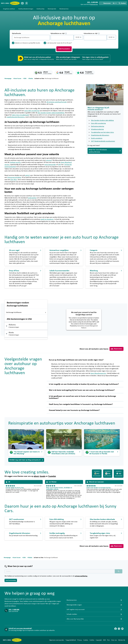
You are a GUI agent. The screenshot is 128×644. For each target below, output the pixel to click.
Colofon (92, 640)
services (49, 160)
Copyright (99, 640)
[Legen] (48, 38)
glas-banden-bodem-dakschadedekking (51, 113)
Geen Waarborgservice (98, 373)
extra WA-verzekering (32, 111)
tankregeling (32, 198)
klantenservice (94, 4)
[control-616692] (62, 38)
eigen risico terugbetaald (20, 115)
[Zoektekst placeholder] (60, 571)
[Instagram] (119, 629)
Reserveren (116, 349)
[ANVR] (22, 3)
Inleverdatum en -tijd (92, 33)
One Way (14, 180)
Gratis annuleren (97, 138)
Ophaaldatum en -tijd (59, 33)
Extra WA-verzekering (98, 123)
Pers (108, 640)
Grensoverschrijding (14, 177)
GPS (59, 165)
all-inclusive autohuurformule (57, 102)
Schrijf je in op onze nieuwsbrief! (20, 628)
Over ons (114, 640)
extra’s (28, 175)
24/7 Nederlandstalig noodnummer (103, 141)
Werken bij (122, 640)
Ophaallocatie (16, 33)
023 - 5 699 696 (14, 610)
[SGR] (26, 3)
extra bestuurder (50, 165)
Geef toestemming (11, 580)
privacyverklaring (81, 576)
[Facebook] (116, 629)
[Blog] (122, 629)
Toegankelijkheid (71, 640)
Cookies (86, 640)
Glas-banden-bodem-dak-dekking (102, 120)
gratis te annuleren (47, 219)
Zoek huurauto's (64, 49)
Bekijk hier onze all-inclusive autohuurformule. (105, 151)
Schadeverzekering (97, 129)
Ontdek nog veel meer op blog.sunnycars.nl (26, 460)
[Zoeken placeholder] (119, 571)
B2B (104, 640)
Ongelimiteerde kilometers (100, 135)
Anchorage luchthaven (26, 312)
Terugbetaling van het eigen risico (102, 132)
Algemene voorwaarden (57, 640)
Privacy (80, 640)
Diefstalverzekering (98, 126)
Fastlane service (15, 162)
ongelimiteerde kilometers (16, 117)
